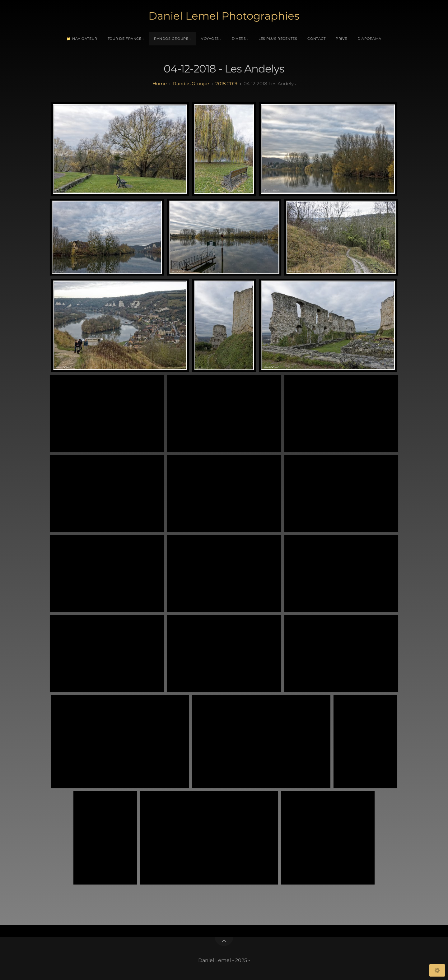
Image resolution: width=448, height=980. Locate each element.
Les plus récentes (278, 39)
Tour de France (125, 39)
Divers (239, 39)
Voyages (210, 39)
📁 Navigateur (82, 39)
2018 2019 (226, 84)
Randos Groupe (171, 39)
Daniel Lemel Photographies (224, 16)
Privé (341, 39)
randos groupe (191, 84)
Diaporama (369, 39)
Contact (316, 39)
